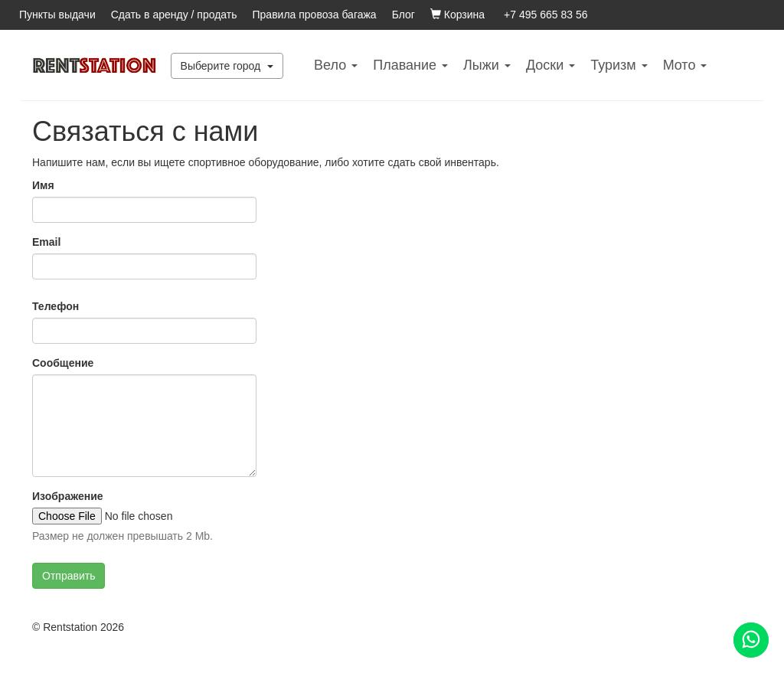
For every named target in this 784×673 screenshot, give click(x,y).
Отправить (69, 576)
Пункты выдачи (57, 15)
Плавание (410, 65)
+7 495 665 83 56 (546, 15)
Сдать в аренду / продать (174, 15)
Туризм (619, 65)
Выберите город (227, 66)
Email (46, 242)
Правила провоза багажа (315, 15)
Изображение (68, 496)
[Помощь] (751, 640)
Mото (685, 65)
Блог (403, 15)
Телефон (56, 306)
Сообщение (63, 363)
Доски (550, 65)
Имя (43, 185)
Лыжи (487, 65)
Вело (336, 65)
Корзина (457, 15)
